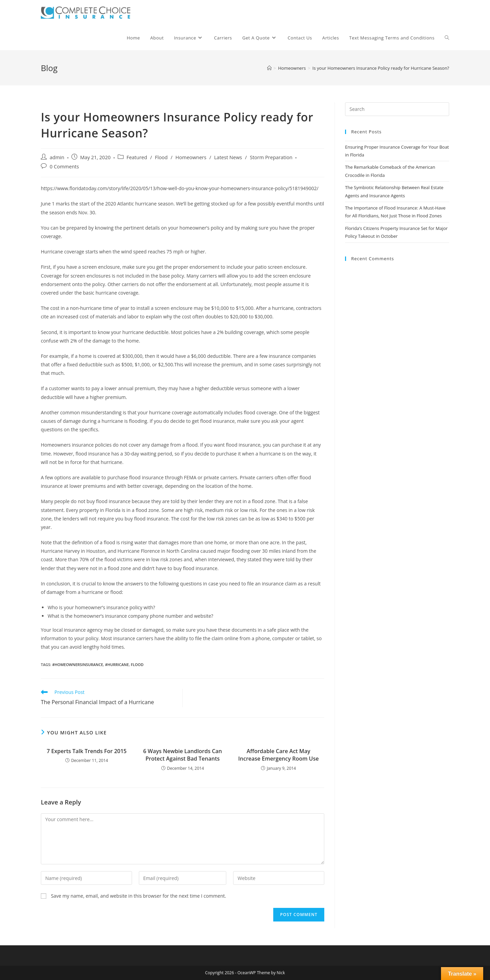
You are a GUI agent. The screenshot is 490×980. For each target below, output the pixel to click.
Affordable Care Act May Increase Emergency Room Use (279, 755)
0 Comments (64, 167)
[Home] (269, 68)
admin (57, 157)
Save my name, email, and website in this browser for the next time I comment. (139, 896)
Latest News (228, 157)
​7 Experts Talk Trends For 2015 (87, 751)
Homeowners (191, 157)
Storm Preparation (271, 157)
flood (137, 665)
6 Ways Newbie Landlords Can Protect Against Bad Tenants (183, 755)
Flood (161, 157)
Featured (137, 157)
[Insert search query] (397, 109)
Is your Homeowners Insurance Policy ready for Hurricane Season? (381, 68)
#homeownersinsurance (77, 665)
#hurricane (117, 665)
